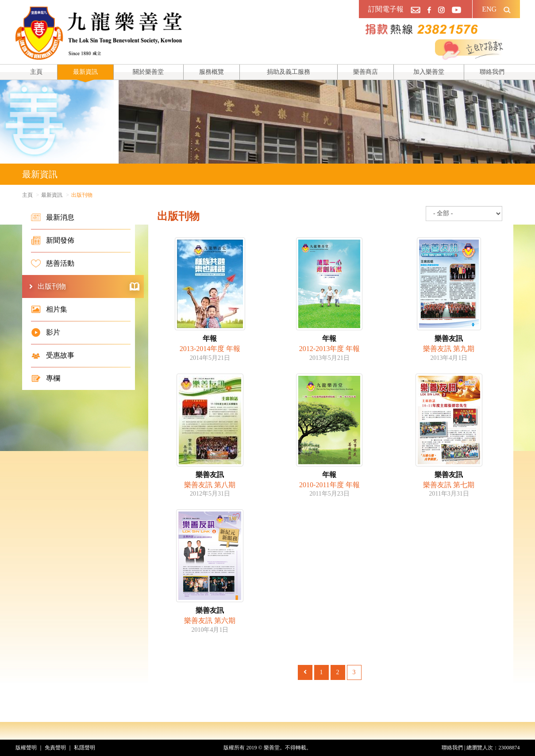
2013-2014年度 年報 (210, 349)
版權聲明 (26, 748)
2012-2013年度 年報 (329, 349)
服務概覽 (212, 72)
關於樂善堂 (148, 72)
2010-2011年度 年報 (329, 485)
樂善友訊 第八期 (210, 485)
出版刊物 (89, 286)
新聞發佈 (53, 241)
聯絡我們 (492, 72)
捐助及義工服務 (289, 72)
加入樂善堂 (429, 72)
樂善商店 (366, 72)
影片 (46, 332)
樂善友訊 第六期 (210, 620)
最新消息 (53, 218)
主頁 (36, 72)
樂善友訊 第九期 (449, 349)
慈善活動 (53, 263)
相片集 (49, 309)
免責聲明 (55, 748)
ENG (489, 9)
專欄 (46, 378)
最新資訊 (85, 72)
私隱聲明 (85, 748)
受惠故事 (53, 355)
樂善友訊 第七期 (449, 485)
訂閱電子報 (386, 9)
